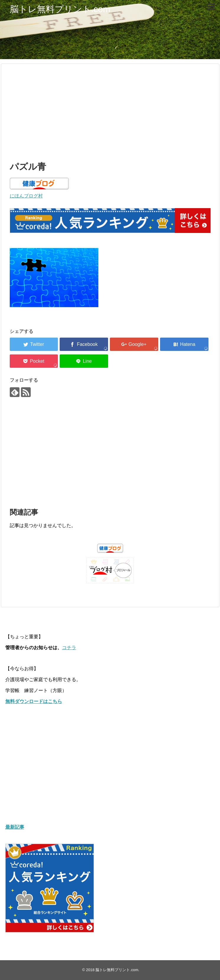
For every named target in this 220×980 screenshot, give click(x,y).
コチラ (69, 648)
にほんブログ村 (26, 196)
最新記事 (15, 827)
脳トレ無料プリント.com (60, 9)
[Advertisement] (110, 111)
